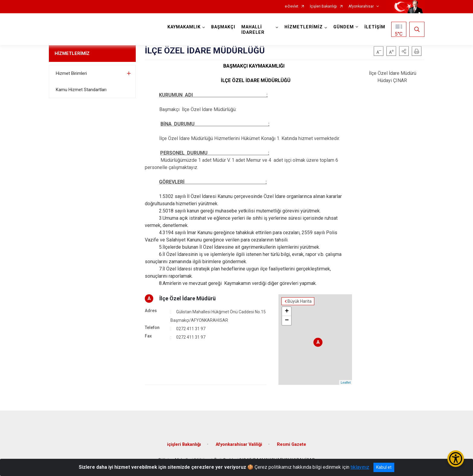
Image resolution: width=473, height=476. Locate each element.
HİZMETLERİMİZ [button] (304, 27)
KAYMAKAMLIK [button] (184, 27)
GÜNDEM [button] (344, 27)
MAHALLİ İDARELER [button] (253, 30)
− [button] (287, 321)
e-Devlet (292, 6)
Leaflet (346, 382)
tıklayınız (360, 467)
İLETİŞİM (375, 27)
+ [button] (287, 311)
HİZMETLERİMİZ (72, 53)
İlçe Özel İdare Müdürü (187, 298)
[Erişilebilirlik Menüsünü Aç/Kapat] (456, 459)
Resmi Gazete (292, 444)
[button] (404, 51)
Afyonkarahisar (361, 6)
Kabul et (384, 467)
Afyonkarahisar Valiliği (239, 444)
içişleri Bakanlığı (184, 444)
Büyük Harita (300, 301)
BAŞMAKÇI (223, 27)
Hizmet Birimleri (71, 73)
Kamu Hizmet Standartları (81, 90)
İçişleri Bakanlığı (323, 6)
